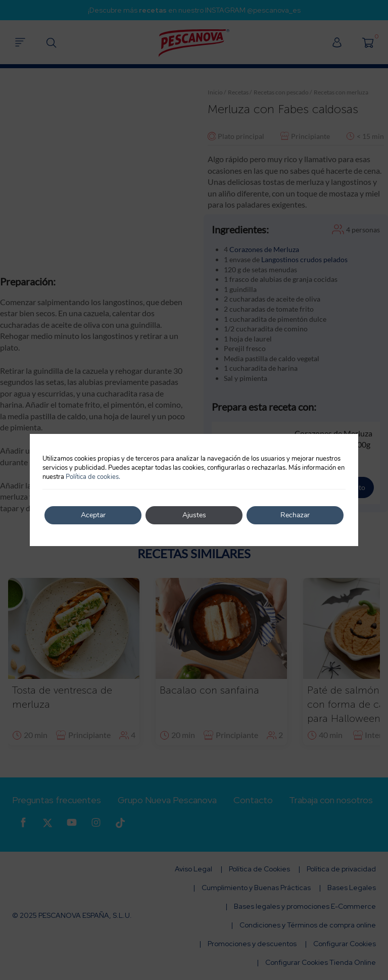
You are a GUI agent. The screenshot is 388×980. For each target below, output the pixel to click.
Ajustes (194, 515)
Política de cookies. (93, 477)
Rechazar (295, 515)
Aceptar (93, 515)
